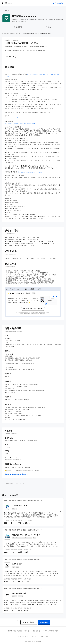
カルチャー (20, 468)
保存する (10, 57)
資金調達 (28, 468)
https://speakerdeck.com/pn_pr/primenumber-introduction (20, 124)
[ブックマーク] (18, 622)
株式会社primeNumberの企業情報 (16, 474)
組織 (13, 468)
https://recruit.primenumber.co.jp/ (13, 118)
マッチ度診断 (28, 622)
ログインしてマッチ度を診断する (33, 309)
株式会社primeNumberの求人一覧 (11, 34)
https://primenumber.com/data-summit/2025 (30, 172)
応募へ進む (44, 622)
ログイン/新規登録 (58, 3)
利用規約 (34, 636)
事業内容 (7, 468)
